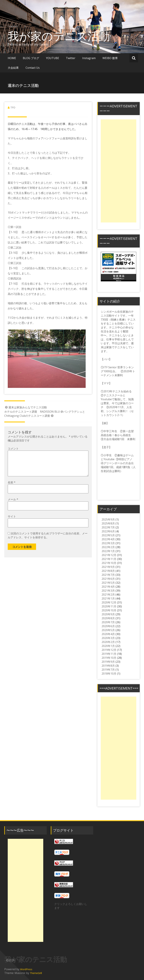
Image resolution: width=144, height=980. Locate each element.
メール (13, 505)
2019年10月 (109, 658)
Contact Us (33, 68)
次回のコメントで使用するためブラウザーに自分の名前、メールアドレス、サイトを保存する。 (48, 541)
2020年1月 (108, 646)
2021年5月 (108, 583)
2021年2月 (108, 595)
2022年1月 (108, 551)
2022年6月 (108, 531)
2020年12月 (109, 602)
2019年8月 (108, 666)
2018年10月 (109, 674)
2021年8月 (108, 571)
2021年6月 (108, 579)
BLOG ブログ (31, 58)
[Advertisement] (119, 171)
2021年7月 (108, 575)
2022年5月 (108, 535)
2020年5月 (108, 630)
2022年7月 (108, 527)
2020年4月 (108, 634)
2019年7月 (108, 670)
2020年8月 (108, 618)
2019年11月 (109, 654)
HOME (12, 58)
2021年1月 (108, 598)
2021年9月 (108, 567)
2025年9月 (108, 519)
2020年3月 (108, 638)
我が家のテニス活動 (64, 36)
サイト (12, 522)
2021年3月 (108, 591)
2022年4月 (108, 539)
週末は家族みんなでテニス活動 (26, 407)
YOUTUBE (53, 58)
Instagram (89, 58)
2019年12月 (109, 650)
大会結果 (13, 68)
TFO (13, 107)
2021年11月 (109, 559)
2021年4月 (108, 587)
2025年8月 (108, 523)
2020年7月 (108, 622)
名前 (12, 488)
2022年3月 (108, 543)
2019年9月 (108, 662)
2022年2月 (108, 547)
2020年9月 (108, 614)
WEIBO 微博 (110, 58)
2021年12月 (109, 555)
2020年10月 (109, 610)
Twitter (71, 58)
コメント (13, 449)
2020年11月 (109, 606)
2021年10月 (109, 563)
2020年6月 (108, 626)
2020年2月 (108, 642)
